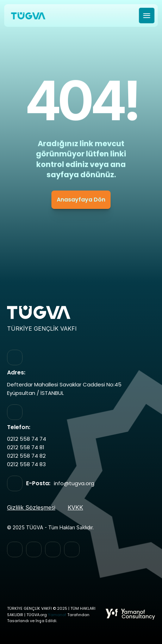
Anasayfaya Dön (81, 200)
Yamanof (57, 615)
